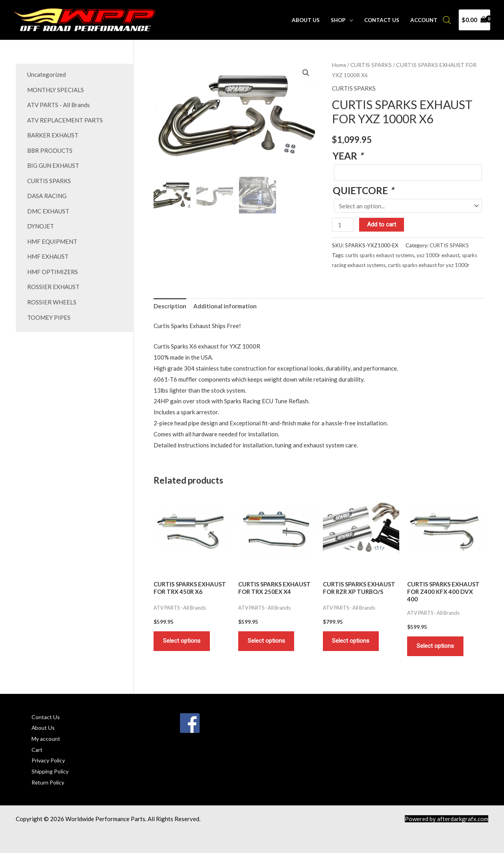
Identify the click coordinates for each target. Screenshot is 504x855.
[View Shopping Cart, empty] (474, 20)
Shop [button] (339, 20)
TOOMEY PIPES (49, 312)
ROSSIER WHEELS (52, 297)
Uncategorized (46, 74)
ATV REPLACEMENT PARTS (65, 119)
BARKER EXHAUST (53, 134)
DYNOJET (41, 223)
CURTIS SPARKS (49, 178)
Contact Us (383, 20)
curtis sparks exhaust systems (380, 255)
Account (424, 20)
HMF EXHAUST (48, 253)
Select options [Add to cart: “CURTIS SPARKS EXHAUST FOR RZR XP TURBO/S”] (351, 642)
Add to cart (382, 224)
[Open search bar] (447, 20)
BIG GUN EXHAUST (53, 164)
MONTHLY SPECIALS (56, 89)
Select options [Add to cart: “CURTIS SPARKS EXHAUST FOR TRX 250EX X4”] (267, 642)
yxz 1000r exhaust (438, 255)
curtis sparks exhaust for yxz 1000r (429, 265)
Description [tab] (170, 306)
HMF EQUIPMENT (52, 238)
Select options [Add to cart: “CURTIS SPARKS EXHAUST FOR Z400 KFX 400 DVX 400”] (436, 647)
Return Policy (49, 784)
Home (339, 65)
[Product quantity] (343, 225)
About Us (307, 20)
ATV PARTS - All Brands (58, 104)
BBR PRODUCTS (50, 149)
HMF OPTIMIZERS (53, 268)
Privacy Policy (50, 762)
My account (47, 740)
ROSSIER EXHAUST (53, 283)
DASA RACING (47, 193)
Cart (37, 751)
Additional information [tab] (225, 306)
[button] (306, 73)
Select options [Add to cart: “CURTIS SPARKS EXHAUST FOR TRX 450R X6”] (182, 642)
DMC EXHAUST (48, 208)
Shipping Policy (52, 773)
